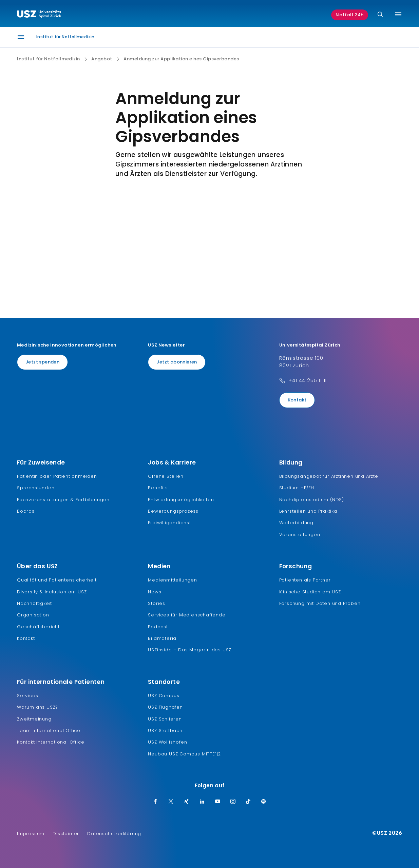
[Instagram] (233, 802)
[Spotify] (264, 802)
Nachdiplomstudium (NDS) (312, 500)
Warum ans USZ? (37, 707)
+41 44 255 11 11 (308, 380)
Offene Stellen (166, 476)
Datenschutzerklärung (114, 834)
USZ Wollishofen (167, 742)
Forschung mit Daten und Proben (320, 603)
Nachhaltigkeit (34, 603)
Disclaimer (66, 834)
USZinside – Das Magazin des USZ (190, 650)
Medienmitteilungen (172, 580)
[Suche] (380, 15)
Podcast (158, 627)
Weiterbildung (296, 523)
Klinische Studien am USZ (310, 592)
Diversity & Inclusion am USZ (52, 592)
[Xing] (187, 802)
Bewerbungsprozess (173, 511)
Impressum (31, 834)
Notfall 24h (350, 15)
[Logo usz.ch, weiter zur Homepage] (39, 15)
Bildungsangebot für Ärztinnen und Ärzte (329, 476)
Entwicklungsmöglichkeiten (181, 500)
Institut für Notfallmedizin (49, 59)
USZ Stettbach (165, 731)
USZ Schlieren (165, 719)
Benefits (158, 488)
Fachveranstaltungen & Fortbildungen (63, 500)
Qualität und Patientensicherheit (57, 580)
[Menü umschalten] (398, 14)
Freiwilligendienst (169, 523)
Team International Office (49, 731)
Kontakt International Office (51, 742)
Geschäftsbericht (38, 627)
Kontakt (297, 400)
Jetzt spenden (42, 362)
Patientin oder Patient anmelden (57, 476)
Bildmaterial (163, 638)
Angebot (102, 59)
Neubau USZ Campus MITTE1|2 (184, 754)
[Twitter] (171, 802)
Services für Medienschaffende (187, 615)
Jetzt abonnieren (177, 362)
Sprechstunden (36, 488)
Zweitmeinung (34, 719)
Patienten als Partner (305, 580)
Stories (157, 603)
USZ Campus (164, 696)
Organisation (33, 615)
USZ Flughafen (165, 707)
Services (27, 696)
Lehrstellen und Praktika (308, 511)
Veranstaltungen (300, 535)
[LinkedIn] (202, 802)
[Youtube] (218, 802)
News (155, 592)
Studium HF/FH (297, 488)
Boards (26, 511)
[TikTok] (248, 802)
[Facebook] (155, 802)
